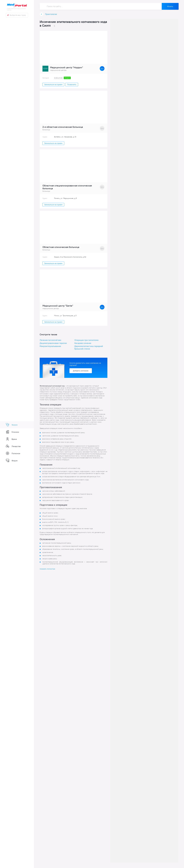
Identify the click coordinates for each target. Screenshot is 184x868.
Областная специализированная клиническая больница (67, 187)
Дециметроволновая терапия (53, 343)
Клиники (12, 432)
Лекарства (13, 446)
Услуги (12, 425)
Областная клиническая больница (61, 248)
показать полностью (47, 569)
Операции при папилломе (86, 340)
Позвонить (72, 85)
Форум (12, 461)
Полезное (13, 453)
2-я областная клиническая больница (63, 127)
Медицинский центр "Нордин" (67, 68)
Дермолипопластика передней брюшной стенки (89, 348)
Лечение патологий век (50, 340)
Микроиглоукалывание (50, 347)
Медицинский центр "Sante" (58, 306)
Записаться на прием (53, 85)
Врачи (11, 439)
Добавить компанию (81, 371)
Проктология (51, 15)
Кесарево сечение (83, 343)
